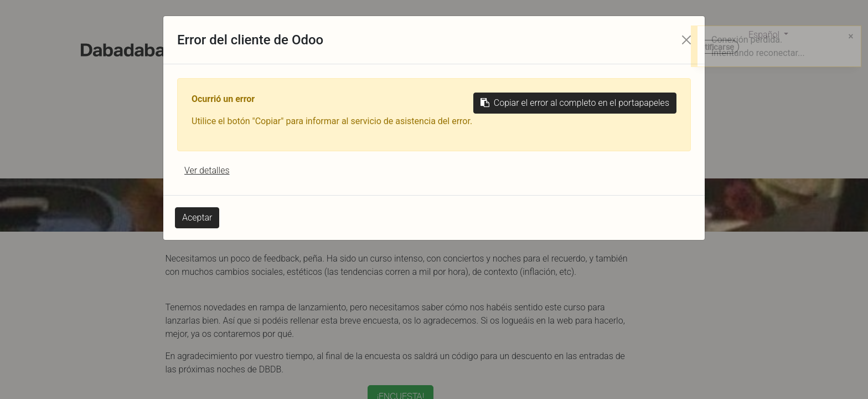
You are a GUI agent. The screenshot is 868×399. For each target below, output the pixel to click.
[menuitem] (237, 49)
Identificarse (711, 47)
